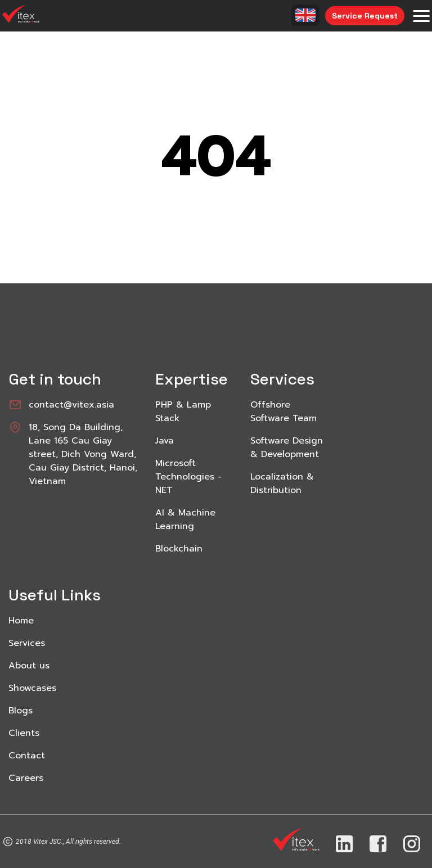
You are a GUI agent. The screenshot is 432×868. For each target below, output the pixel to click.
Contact (27, 756)
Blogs (21, 711)
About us (29, 666)
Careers (26, 778)
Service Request (365, 16)
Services (27, 643)
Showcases (32, 688)
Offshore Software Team (283, 412)
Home (21, 621)
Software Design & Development (287, 447)
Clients (24, 733)
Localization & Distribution (282, 483)
